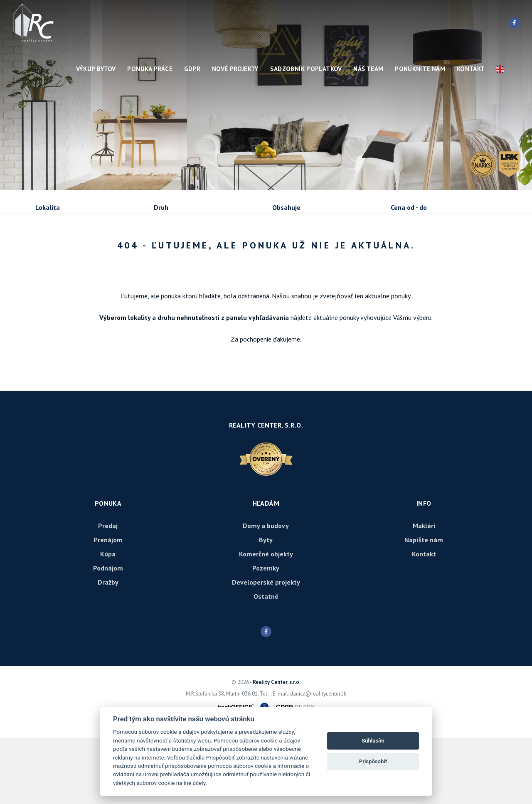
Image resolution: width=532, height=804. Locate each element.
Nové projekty (235, 69)
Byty (266, 605)
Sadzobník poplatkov (306, 69)
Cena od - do (409, 207)
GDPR (192, 69)
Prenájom (112, 252)
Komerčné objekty (266, 620)
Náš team (368, 69)
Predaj (61, 252)
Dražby (108, 648)
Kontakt (471, 69)
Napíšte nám (424, 605)
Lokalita (48, 207)
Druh (161, 207)
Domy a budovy (266, 591)
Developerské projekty (266, 648)
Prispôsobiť (373, 761)
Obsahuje (286, 207)
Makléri (424, 591)
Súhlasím (373, 741)
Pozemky (266, 634)
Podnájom (208, 252)
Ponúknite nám (420, 69)
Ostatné (266, 662)
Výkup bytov (96, 69)
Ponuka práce (150, 69)
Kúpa (159, 252)
